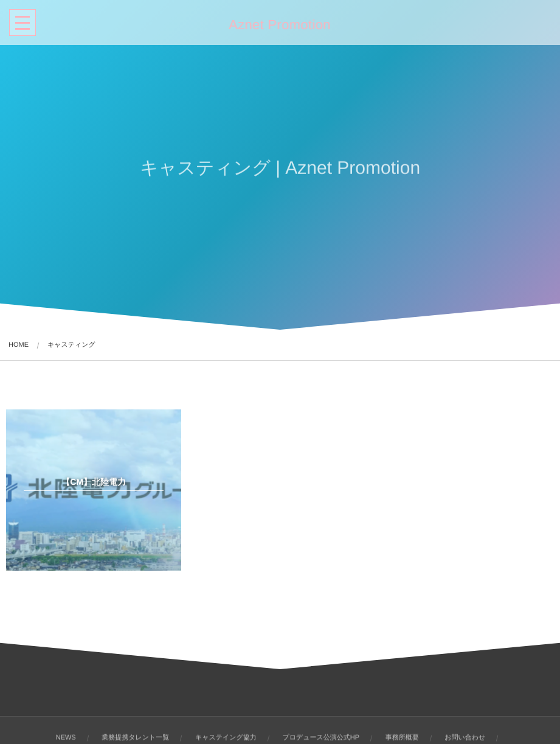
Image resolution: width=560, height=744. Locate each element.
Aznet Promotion (278, 25)
